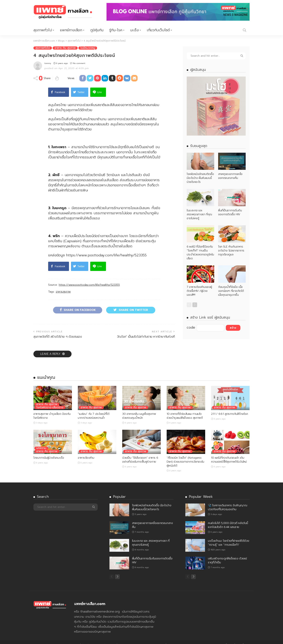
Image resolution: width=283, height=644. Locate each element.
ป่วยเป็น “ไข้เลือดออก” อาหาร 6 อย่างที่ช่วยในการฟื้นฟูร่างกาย (140, 454)
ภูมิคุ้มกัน (97, 30)
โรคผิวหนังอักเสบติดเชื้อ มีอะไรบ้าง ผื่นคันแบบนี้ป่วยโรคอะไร (200, 178)
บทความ (41, 442)
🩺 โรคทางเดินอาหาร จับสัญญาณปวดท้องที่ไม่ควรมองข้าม (227, 501)
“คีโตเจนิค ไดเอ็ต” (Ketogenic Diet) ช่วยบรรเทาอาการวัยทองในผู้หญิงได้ (185, 456)
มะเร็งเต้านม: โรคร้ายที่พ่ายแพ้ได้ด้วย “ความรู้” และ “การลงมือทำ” (228, 537)
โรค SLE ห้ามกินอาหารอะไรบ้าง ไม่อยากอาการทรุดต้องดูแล (231, 251)
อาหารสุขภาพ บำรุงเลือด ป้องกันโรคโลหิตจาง (52, 410)
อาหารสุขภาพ (63, 286)
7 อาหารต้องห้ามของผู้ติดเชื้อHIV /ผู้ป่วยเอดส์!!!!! (199, 291)
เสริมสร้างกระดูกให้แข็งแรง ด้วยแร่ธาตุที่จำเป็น (227, 554)
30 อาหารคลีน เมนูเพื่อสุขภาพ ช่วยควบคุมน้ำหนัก (139, 410)
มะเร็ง (135, 30)
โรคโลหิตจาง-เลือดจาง (50, 401)
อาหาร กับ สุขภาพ (65, 48)
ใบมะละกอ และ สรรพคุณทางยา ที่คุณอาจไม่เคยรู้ (199, 214)
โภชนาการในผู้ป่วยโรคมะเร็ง (49, 452)
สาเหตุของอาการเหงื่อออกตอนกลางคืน (230, 176)
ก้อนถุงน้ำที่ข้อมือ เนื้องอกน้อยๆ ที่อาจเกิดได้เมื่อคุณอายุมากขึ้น (231, 291)
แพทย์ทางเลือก (71, 30)
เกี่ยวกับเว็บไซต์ (158, 30)
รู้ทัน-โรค (116, 30)
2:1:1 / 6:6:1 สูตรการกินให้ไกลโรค (229, 408)
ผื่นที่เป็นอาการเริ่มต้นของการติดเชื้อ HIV (230, 212)
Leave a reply (51, 348)
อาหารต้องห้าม (86, 452)
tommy (48, 63)
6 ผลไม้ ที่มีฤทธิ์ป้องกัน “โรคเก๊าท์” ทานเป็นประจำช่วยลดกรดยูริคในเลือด (200, 253)
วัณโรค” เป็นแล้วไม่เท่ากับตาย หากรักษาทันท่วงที (146, 330)
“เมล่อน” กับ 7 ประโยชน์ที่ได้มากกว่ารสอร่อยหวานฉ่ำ (94, 410)
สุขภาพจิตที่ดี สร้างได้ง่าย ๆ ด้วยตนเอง (58, 330)
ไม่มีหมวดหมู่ (88, 48)
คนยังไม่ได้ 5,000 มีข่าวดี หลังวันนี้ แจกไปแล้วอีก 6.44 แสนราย (228, 519)
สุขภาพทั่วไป (43, 30)
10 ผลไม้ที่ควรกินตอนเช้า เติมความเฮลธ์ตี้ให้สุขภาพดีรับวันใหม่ (229, 454)
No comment (79, 63)
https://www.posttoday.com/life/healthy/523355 (89, 279)
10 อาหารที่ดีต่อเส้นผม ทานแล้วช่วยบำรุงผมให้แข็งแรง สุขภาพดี (185, 410)
